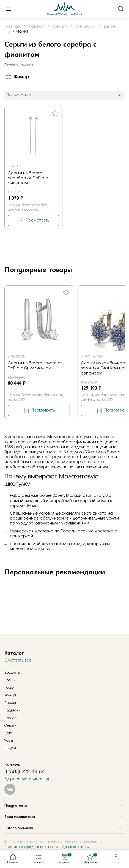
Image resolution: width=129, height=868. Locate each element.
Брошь (10, 680)
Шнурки (11, 748)
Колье (9, 688)
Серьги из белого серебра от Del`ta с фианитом (28, 178)
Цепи (9, 733)
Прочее (11, 718)
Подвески (13, 710)
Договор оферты (76, 847)
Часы (9, 741)
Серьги (10, 725)
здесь (44, 549)
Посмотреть (38, 220)
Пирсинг (12, 703)
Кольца (10, 695)
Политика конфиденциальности (31, 847)
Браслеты (12, 673)
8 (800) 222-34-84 (24, 772)
